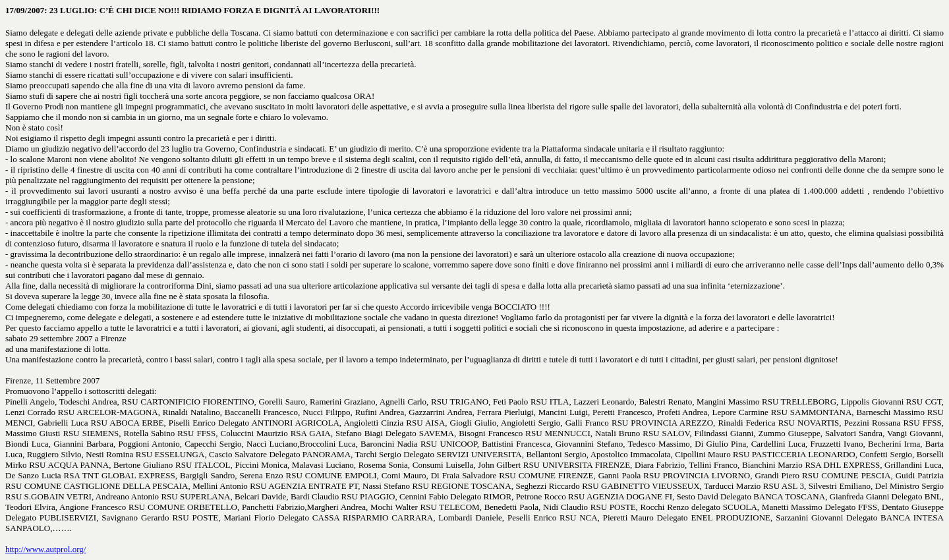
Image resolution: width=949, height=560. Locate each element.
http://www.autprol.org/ (45, 549)
